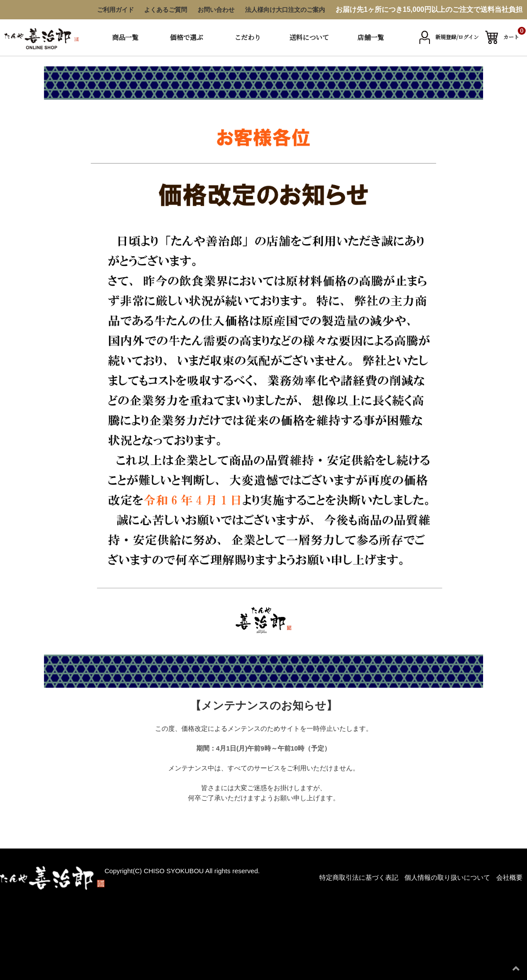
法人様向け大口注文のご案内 (285, 10)
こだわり (248, 37)
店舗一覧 (371, 37)
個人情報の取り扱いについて (447, 877)
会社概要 (509, 877)
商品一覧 (125, 37)
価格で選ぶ (186, 37)
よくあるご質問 (166, 10)
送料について (309, 37)
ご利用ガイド (116, 10)
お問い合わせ (216, 10)
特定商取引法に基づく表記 (359, 877)
